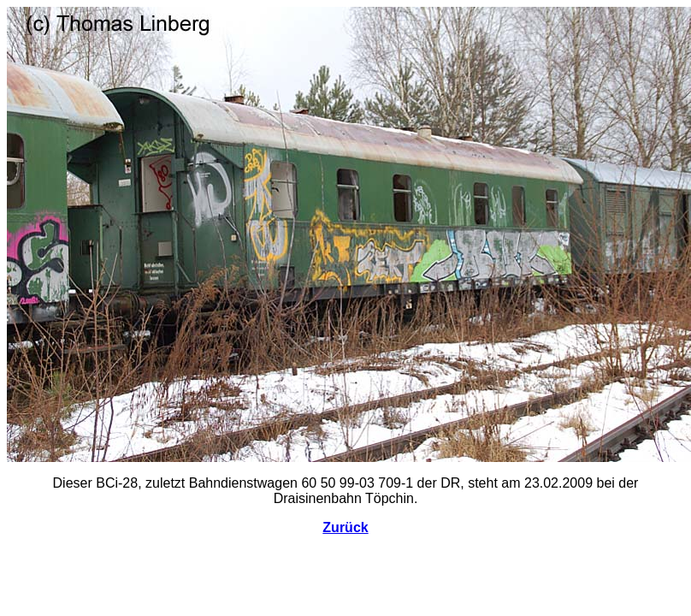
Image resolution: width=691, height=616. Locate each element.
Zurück (345, 527)
